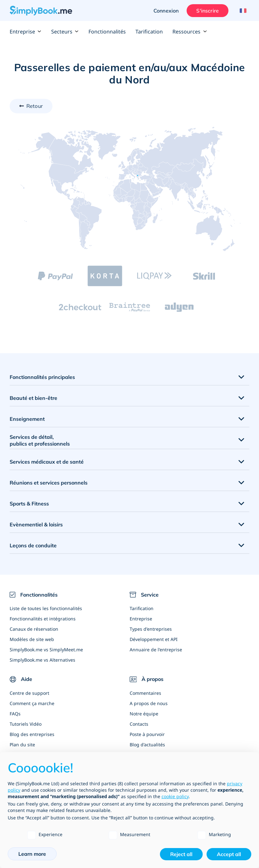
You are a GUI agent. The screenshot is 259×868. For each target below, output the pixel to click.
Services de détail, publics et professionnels (40, 440)
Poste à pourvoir (147, 734)
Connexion (166, 11)
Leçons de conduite (33, 545)
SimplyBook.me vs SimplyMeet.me (46, 650)
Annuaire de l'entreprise (156, 650)
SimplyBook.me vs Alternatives (42, 660)
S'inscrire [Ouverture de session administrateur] (208, 11)
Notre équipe (144, 714)
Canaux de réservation (34, 629)
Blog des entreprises (32, 734)
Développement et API (154, 639)
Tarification (149, 32)
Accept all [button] (229, 854)
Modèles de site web (32, 639)
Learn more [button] (32, 854)
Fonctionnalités (107, 32)
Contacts (139, 724)
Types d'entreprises (151, 629)
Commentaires (145, 693)
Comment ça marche (32, 703)
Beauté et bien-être (33, 398)
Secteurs (65, 32)
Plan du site (22, 745)
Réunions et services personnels (49, 483)
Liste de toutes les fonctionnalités (46, 608)
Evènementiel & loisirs (36, 524)
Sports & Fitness (29, 504)
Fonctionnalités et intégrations (43, 619)
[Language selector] (242, 11)
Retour (35, 106)
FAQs (15, 714)
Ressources (190, 32)
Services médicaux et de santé (47, 462)
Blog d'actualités (147, 745)
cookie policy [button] (175, 796)
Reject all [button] (181, 854)
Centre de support (29, 693)
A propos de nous (149, 703)
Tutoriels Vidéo (26, 724)
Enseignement (27, 419)
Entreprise (26, 32)
